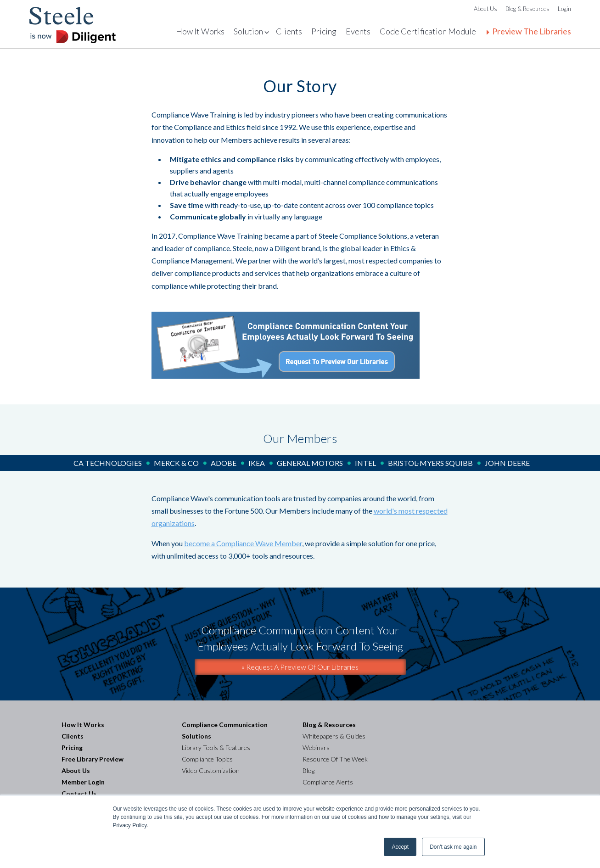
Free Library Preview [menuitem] (93, 759)
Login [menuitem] (564, 9)
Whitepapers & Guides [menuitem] (334, 736)
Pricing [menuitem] (324, 31)
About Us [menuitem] (485, 9)
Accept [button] (400, 847)
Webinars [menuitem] (316, 748)
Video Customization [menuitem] (211, 770)
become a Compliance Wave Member (243, 543)
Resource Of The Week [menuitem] (335, 759)
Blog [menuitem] (308, 770)
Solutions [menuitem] (250, 31)
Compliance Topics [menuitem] (207, 759)
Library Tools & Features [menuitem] (216, 748)
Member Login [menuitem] (83, 782)
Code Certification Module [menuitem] (428, 31)
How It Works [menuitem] (200, 31)
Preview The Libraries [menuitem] (532, 31)
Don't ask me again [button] (453, 847)
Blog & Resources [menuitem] (527, 9)
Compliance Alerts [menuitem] (328, 782)
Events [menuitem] (358, 31)
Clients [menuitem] (289, 31)
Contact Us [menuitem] (79, 793)
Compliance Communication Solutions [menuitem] (225, 730)
